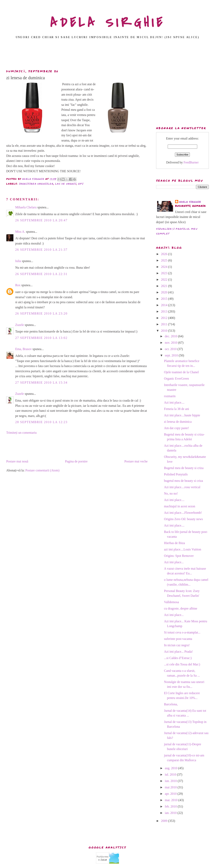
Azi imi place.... (174, 402)
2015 (164, 299)
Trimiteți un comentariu (21, 433)
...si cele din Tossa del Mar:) (182, 664)
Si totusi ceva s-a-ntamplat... (182, 632)
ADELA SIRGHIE (107, 23)
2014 (164, 305)
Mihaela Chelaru (26, 207)
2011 (164, 324)
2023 (164, 273)
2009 (164, 821)
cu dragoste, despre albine (181, 608)
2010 (164, 331)
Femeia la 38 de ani (177, 409)
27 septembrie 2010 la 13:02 (41, 338)
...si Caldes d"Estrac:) (178, 658)
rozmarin (170, 396)
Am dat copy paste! (177, 428)
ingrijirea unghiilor (36, 184)
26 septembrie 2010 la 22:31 (41, 274)
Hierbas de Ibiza (175, 543)
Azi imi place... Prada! (178, 652)
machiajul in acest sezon (180, 506)
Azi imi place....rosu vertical (182, 487)
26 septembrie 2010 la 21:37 (41, 250)
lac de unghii (66, 184)
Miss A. (20, 232)
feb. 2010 (171, 806)
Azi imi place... (174, 562)
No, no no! (171, 493)
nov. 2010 (172, 343)
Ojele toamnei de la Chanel (181, 372)
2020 (164, 292)
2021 (164, 286)
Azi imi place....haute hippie (182, 415)
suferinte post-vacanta (178, 639)
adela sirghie (190, 202)
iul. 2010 (171, 774)
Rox (18, 285)
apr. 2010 (171, 794)
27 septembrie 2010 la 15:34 (41, 383)
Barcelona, (171, 704)
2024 (164, 267)
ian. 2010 (171, 813)
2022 (164, 280)
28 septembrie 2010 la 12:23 (41, 422)
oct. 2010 (171, 349)
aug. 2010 (172, 768)
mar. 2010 (172, 800)
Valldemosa (172, 602)
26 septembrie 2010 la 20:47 (41, 220)
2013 (164, 311)
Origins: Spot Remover (179, 556)
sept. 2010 (172, 355)
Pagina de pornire (76, 461)
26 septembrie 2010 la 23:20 (41, 313)
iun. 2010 (171, 781)
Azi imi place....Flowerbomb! (183, 513)
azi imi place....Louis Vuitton (183, 549)
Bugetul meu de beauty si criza (184, 468)
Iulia (18, 261)
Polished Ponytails (176, 474)
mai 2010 (171, 787)
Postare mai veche (136, 461)
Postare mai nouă (17, 461)
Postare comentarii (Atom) (42, 470)
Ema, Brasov (23, 349)
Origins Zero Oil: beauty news (184, 519)
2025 (164, 260)
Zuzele (20, 325)
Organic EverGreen (177, 379)
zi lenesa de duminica (178, 422)
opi (81, 184)
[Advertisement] (108, 55)
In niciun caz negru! (177, 645)
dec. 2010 (171, 336)
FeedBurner (191, 162)
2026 (164, 254)
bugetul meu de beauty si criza (184, 481)
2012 (164, 318)
